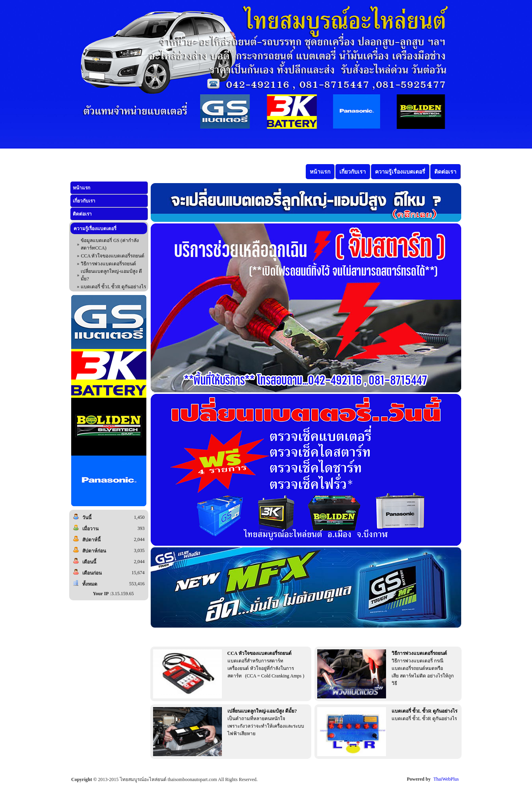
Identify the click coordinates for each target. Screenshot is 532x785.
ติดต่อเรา (82, 214)
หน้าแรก (81, 188)
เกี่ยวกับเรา (84, 201)
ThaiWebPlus (446, 779)
